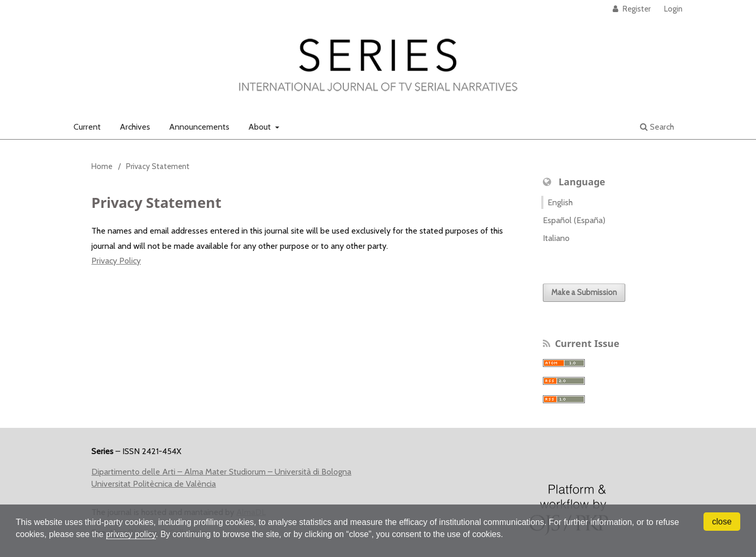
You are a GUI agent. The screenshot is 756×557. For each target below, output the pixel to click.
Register (636, 9)
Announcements (199, 127)
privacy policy (131, 534)
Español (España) (574, 220)
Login (673, 9)
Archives (135, 127)
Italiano (556, 238)
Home (102, 166)
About (261, 127)
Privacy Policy (116, 261)
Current (87, 127)
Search (657, 127)
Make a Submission (584, 292)
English (560, 202)
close (722, 522)
